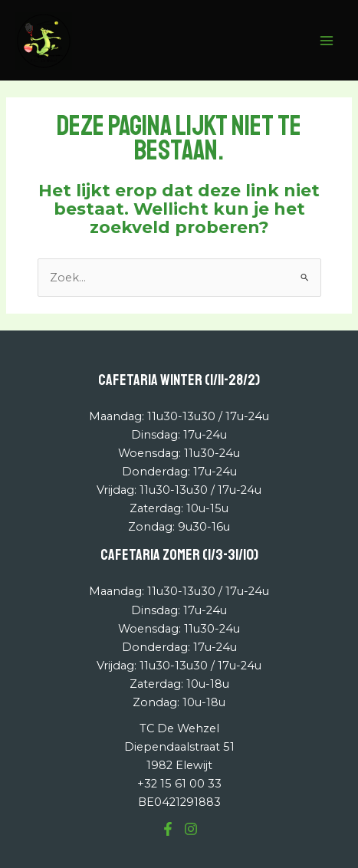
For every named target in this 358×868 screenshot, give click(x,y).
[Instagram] (191, 829)
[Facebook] (168, 829)
